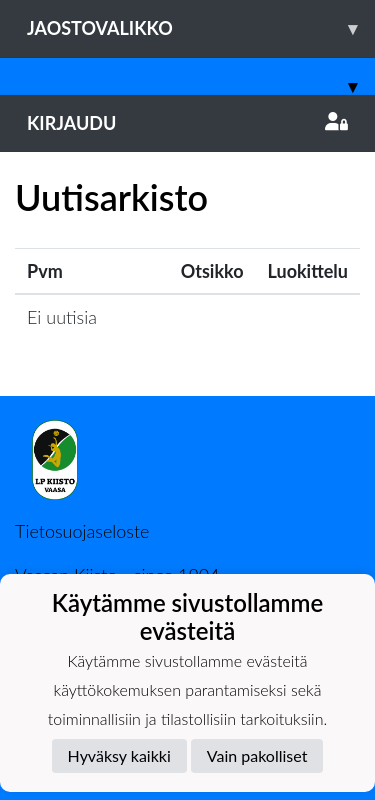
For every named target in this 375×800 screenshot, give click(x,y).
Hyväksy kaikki (119, 755)
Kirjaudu (187, 123)
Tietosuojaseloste (82, 531)
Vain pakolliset (257, 755)
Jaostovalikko (201, 28)
